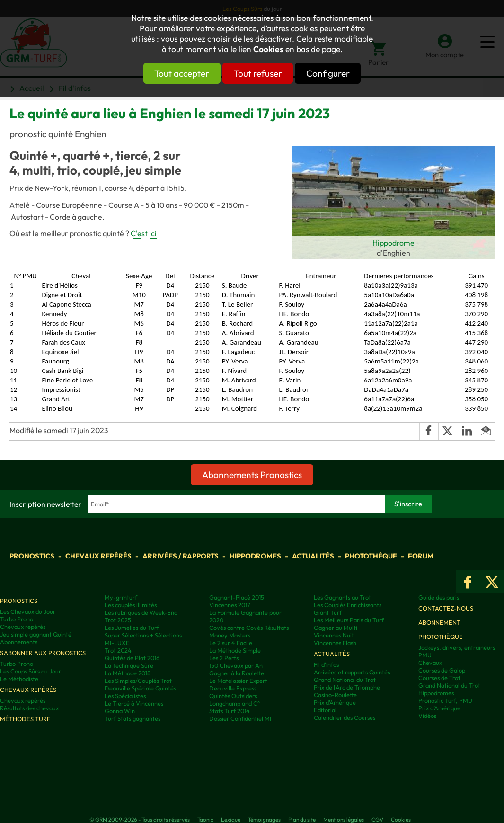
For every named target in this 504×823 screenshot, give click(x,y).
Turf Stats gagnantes (133, 718)
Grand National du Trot (345, 680)
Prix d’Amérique (439, 708)
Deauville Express (233, 688)
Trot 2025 (118, 620)
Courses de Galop (442, 670)
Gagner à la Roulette (237, 673)
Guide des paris (439, 597)
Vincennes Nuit (334, 635)
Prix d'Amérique (335, 702)
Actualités (313, 556)
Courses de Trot (439, 678)
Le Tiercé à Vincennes (134, 703)
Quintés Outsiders (233, 696)
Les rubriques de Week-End (141, 612)
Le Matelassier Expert (238, 681)
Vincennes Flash (335, 643)
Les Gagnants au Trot (342, 597)
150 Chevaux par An (236, 665)
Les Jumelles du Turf (132, 628)
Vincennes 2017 (230, 605)
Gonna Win (120, 711)
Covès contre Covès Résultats (249, 628)
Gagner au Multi (336, 628)
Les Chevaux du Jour (28, 611)
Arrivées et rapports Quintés (352, 672)
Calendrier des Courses (345, 717)
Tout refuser (258, 73)
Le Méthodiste (19, 679)
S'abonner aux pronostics (43, 653)
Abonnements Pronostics (252, 475)
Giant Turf (328, 612)
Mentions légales (344, 819)
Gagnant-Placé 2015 (237, 597)
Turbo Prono (17, 619)
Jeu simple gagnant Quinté (36, 634)
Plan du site (302, 819)
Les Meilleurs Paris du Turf (349, 620)
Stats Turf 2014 (230, 711)
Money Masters (230, 635)
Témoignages (264, 819)
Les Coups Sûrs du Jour (31, 671)
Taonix (205, 819)
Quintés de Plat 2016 (132, 658)
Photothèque (371, 556)
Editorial (325, 710)
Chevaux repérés (98, 556)
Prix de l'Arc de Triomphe (347, 687)
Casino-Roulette (335, 695)
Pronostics (32, 556)
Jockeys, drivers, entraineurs (457, 647)
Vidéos (427, 716)
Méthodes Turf (25, 719)
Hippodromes (255, 556)
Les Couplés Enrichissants (348, 605)
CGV (377, 819)
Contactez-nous (446, 608)
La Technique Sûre (129, 665)
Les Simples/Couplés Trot (138, 681)
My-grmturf (121, 597)
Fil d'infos (326, 664)
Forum (421, 556)
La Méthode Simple (235, 650)
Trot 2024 (118, 650)
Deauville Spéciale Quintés (140, 688)
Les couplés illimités (131, 605)
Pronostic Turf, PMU (445, 700)
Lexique (231, 819)
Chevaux (430, 663)
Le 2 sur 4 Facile (231, 643)
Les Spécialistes (125, 696)
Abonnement (439, 622)
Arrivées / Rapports (181, 556)
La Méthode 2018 (128, 673)
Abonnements (19, 642)
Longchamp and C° (234, 703)
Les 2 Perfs (224, 658)
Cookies (268, 49)
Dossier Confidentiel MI (240, 718)
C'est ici (144, 233)
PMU (425, 655)
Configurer (345, 73)
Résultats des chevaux (29, 708)
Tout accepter (165, 73)
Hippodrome (393, 243)
